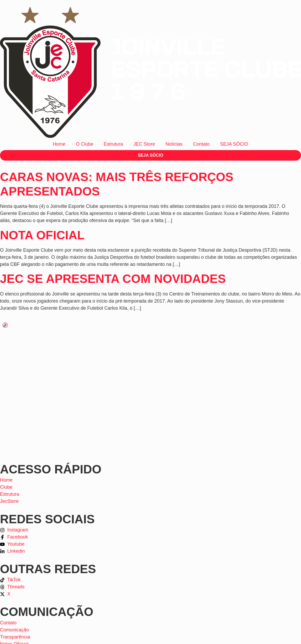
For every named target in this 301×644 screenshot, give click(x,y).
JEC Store (144, 144)
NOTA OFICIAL (42, 235)
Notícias (174, 144)
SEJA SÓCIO (234, 144)
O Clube (85, 144)
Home (59, 144)
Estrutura (113, 144)
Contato (201, 144)
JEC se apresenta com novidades (113, 279)
